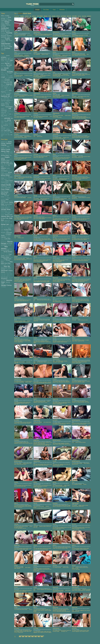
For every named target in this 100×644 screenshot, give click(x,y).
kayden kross (20, 342)
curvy (11, 81)
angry (17, 362)
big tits (9, 67)
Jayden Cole (7, 207)
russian (6, 123)
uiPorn (10, 41)
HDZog (3, 24)
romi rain (58, 466)
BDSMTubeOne (4, 17)
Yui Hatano (3, 287)
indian (8, 99)
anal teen (89, 16)
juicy (15, 260)
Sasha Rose (8, 269)
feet (7, 89)
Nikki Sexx (8, 253)
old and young (45, 569)
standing (22, 158)
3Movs (3, 16)
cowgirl (3, 77)
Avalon (6, 173)
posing (81, 528)
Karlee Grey (7, 222)
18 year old (3, 56)
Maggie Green (9, 240)
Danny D (4, 194)
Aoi (5, 164)
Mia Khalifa (10, 244)
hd (9, 96)
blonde (6, 68)
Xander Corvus (6, 285)
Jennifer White (6, 210)
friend (15, 117)
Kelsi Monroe (6, 226)
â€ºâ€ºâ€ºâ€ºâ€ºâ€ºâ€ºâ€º (31, 636)
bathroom (50, 34)
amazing (18, 35)
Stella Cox (8, 276)
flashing (21, 300)
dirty (5, 84)
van (45, 76)
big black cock (38, 320)
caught (28, 259)
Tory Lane (3, 280)
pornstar (7, 118)
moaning (9, 110)
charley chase (21, 632)
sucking (8, 129)
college (7, 75)
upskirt (83, 382)
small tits (6, 125)
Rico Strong (7, 262)
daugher (54, 16)
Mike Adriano (4, 248)
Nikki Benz (3, 253)
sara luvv (58, 159)
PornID (3, 34)
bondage (9, 70)
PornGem (3, 33)
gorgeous (54, 382)
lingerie (3, 105)
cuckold (3, 79)
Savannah (4, 271)
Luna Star (7, 239)
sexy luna (84, 16)
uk (34, 301)
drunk (50, 16)
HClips (10, 20)
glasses (35, 423)
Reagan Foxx (7, 259)
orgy (9, 115)
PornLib (7, 34)
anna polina (20, 507)
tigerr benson (40, 77)
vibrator (82, 97)
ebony (11, 85)
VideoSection (6, 44)
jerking (31, 259)
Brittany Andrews (4, 177)
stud (62, 465)
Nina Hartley (6, 254)
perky (20, 486)
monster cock (10, 112)
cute (2, 83)
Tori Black (10, 279)
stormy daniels (83, 118)
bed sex (37, 260)
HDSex (7, 22)
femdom (6, 90)
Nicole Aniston (8, 252)
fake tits (9, 88)
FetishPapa (4, 20)
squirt (9, 127)
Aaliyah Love (4, 142)
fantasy (2, 89)
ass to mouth (36, 97)
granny (42, 402)
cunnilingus (3, 81)
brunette (10, 72)
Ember (3, 197)
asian (6, 59)
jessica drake (78, 118)
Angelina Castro (5, 161)
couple (11, 76)
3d (40, 96)
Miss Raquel (10, 249)
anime (48, 96)
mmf (68, 178)
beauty (3, 63)
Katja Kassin (7, 223)
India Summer (5, 203)
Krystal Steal (8, 230)
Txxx (7, 41)
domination (85, 423)
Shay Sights (3, 274)
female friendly (46, 485)
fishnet (27, 382)
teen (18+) (8, 131)
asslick (56, 239)
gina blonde (20, 528)
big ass (7, 63)
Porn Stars (46, 10)
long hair (7, 105)
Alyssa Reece (8, 154)
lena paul (77, 282)
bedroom (65, 630)
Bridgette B (7, 174)
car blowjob (63, 16)
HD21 (2, 22)
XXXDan (7, 48)
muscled (61, 486)
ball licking (76, 527)
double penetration (5, 85)
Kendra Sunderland (7, 227)
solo (2, 127)
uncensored (3, 134)
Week (29, 13)
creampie (11, 77)
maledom (88, 463)
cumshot (7, 80)
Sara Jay (7, 266)
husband (5, 99)
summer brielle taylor (46, 445)
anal (2, 59)
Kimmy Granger (4, 228)
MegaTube (4, 30)
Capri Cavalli (4, 179)
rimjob (35, 343)
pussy (9, 120)
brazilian (31, 95)
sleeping (46, 16)
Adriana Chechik (6, 144)
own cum (50, 569)
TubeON (3, 41)
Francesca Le (4, 198)
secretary (45, 35)
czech (28, 442)
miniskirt (88, 381)
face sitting (62, 239)
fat (5, 89)
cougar (7, 76)
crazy (7, 77)
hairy (4, 94)
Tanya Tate (11, 277)
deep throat (6, 83)
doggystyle (9, 84)
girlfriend (6, 93)
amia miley (78, 569)
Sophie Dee (3, 276)
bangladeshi (46, 34)
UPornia (3, 42)
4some (56, 55)
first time (23, 96)
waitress (48, 35)
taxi (30, 16)
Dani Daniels (5, 192)
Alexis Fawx (5, 151)
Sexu (9, 37)
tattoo (2, 131)
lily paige (20, 220)
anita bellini (74, 16)
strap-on (8, 128)
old (12, 114)
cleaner (81, 116)
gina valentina (40, 241)
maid (39, 35)
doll (59, 200)
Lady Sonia (3, 231)
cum (6, 78)
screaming (10, 123)
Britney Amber (5, 176)
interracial (3, 100)
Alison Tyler (7, 153)
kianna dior (59, 529)
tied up (25, 464)
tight (5, 132)
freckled (87, 505)
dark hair (76, 381)
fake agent (23, 178)
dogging (22, 16)
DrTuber (3, 19)
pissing (2, 118)
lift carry (58, 16)
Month (25, 13)
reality (2, 121)
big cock (9, 65)
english (39, 402)
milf (10, 108)
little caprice (78, 302)
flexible (56, 157)
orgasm (5, 115)
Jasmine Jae (4, 206)
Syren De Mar (4, 277)
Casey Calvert (9, 181)
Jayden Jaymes (5, 208)
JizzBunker (5, 28)
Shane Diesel (8, 272)
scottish (35, 321)
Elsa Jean (7, 195)
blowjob (4, 70)
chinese (73, 36)
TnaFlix (7, 39)
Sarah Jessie (4, 268)
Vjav (2, 47)
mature (3, 109)
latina (6, 103)
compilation (3, 76)
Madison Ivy (3, 240)
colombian (44, 260)
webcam (3, 135)
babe (11, 60)
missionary (4, 110)
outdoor (3, 117)
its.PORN (3, 26)
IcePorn (8, 25)
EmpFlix (8, 19)
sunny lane (49, 508)
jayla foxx (20, 159)
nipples (7, 114)
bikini (22, 567)
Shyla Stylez (3, 275)
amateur (4, 57)
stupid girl (43, 219)
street (42, 157)
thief (67, 36)
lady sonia (58, 76)
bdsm (10, 62)
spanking (6, 127)
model (2, 111)
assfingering (18, 340)
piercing (10, 117)
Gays (54, 10)
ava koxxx (78, 529)
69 (39, 341)
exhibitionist (16, 443)
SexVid (3, 39)
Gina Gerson (5, 200)
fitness (76, 590)
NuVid (3, 31)
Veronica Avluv (7, 284)
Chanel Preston (5, 182)
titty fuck (8, 132)
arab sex (34, 16)
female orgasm (82, 340)
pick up (73, 157)
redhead (6, 121)
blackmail (69, 16)
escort (63, 35)
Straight (37, 10)
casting (2, 73)
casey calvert (59, 611)
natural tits (4, 113)
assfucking (7, 61)
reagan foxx (39, 487)
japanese (9, 100)
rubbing (23, 591)
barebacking (3, 62)
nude (10, 114)
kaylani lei (47, 444)
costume (39, 589)
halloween (35, 569)
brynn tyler (45, 508)
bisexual (83, 401)
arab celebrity (40, 16)
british (5, 72)
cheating (6, 73)
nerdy (76, 611)
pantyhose (74, 97)
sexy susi (24, 528)
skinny (10, 124)
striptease (3, 129)
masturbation (9, 107)
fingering (3, 92)
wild (2, 136)
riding (10, 121)
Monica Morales (5, 250)
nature (8, 113)
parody (84, 117)
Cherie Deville (6, 185)
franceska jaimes (40, 262)
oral (2, 115)
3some (8, 56)
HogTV (7, 24)
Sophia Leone (9, 275)
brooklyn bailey (40, 508)
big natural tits (4, 67)
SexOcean (4, 37)
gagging (73, 281)
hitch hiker (27, 178)
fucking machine (81, 590)
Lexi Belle (3, 234)
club (20, 218)
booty (2, 72)
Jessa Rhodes (4, 211)
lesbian (3, 104)
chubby (10, 73)
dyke (79, 96)
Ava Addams (4, 171)
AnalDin (7, 16)
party (59, 56)
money (30, 382)
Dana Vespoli (9, 191)
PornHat (9, 33)
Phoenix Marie (5, 257)
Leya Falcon (8, 236)
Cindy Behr (8, 188)
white (9, 135)
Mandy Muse (4, 242)
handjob (8, 94)
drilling (54, 444)
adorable (37, 401)
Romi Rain (7, 263)
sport (83, 261)
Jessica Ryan (8, 212)
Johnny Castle (9, 215)
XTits (2, 48)
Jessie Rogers (4, 213)
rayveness (39, 200)
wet (6, 135)
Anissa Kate (5, 162)
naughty (3, 114)
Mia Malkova (4, 245)
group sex (45, 239)
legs (9, 103)
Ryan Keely (4, 265)
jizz (12, 100)
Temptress (4, 279)
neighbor (45, 362)
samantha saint (39, 445)
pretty (2, 120)
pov (12, 118)
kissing (8, 101)
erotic (2, 87)
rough (2, 123)
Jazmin (11, 208)
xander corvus (44, 200)
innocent (29, 300)
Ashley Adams (7, 167)
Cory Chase (5, 189)
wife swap (30, 506)
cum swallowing (25, 630)
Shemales (62, 10)
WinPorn (6, 47)
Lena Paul (9, 233)
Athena (3, 168)
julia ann (58, 241)
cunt (8, 81)
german (3, 93)
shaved (6, 124)
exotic (39, 632)
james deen (43, 444)
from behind (46, 632)
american (9, 57)
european (6, 87)
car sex (79, 16)
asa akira (58, 282)
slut (2, 125)
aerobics (76, 589)
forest (59, 157)
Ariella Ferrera (4, 165)
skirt (75, 382)
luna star (68, 611)
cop (62, 260)
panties (6, 117)
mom (6, 111)
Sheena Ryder (9, 274)
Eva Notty (7, 197)
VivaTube (8, 45)
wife (11, 135)
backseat (56, 74)
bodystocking (21, 382)
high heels (66, 74)
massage (3, 107)
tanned (27, 443)
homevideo (6, 98)
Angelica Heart (9, 159)
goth (68, 609)
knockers (3, 103)
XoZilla (10, 47)
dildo (2, 84)
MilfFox (9, 30)
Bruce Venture (8, 178)
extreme (89, 423)
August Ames (8, 170)
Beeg (9, 17)
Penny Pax (8, 256)
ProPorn (9, 36)
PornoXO (4, 36)
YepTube (3, 50)
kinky (5, 101)
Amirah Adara (5, 155)
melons (6, 109)
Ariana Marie (9, 164)
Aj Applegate (4, 147)
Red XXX (3, 260)
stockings (3, 128)
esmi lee (39, 612)
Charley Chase (7, 183)
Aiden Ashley (10, 145)
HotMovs (3, 25)
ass (9, 59)
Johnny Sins (5, 216)
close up (3, 74)
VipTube (3, 45)
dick (11, 83)
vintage (8, 134)
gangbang (8, 92)
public (5, 120)
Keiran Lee (5, 224)
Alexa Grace (7, 148)
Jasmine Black (8, 204)
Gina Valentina (9, 201)
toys (11, 132)
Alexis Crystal (6, 149)
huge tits (68, 95)
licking (7, 104)
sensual (3, 124)
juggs (2, 101)
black (2, 68)
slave (15, 464)
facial (6, 88)
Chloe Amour (4, 186)
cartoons (27, 16)
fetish (10, 90)
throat (2, 132)
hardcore (4, 96)
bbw (7, 62)
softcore (10, 125)
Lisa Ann (3, 237)
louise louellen (59, 117)
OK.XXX (7, 31)
